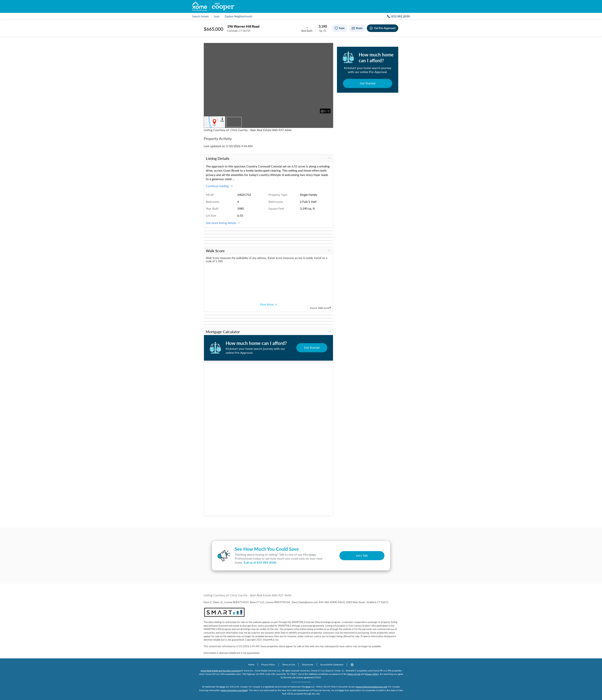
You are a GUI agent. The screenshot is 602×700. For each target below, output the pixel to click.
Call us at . (260, 562)
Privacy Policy (268, 665)
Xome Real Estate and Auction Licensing (221, 671)
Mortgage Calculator (268, 332)
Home (251, 665)
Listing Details (268, 158)
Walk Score (268, 251)
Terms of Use (289, 665)
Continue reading (219, 186)
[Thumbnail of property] (234, 122)
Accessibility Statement (332, 665)
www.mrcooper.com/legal (234, 690)
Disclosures (308, 665)
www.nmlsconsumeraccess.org (371, 687)
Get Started (368, 83)
